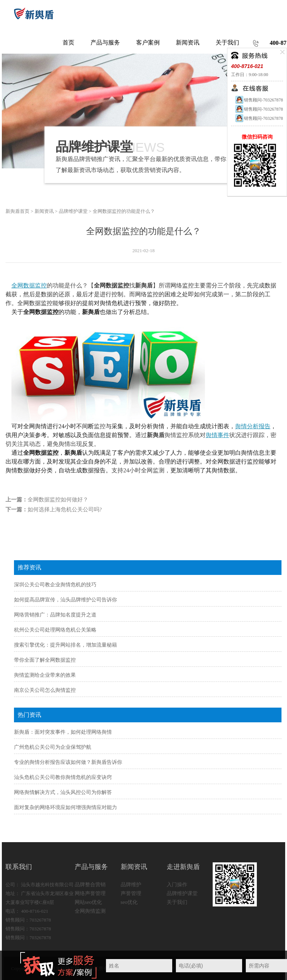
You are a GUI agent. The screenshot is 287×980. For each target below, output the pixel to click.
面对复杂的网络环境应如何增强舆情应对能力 (65, 807)
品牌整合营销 (90, 885)
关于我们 (177, 902)
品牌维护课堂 (73, 211)
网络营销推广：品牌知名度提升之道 (55, 615)
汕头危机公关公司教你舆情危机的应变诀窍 (63, 777)
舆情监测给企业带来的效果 (45, 675)
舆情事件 (217, 435)
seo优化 (129, 902)
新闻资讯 (44, 211)
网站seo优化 (88, 902)
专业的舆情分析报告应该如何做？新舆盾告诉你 (68, 762)
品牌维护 (131, 885)
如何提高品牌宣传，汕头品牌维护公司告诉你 (65, 600)
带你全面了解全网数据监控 (45, 660)
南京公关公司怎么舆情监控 (45, 690)
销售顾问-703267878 (259, 100)
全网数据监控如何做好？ (58, 500)
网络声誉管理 (90, 893)
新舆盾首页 (17, 211)
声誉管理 (131, 893)
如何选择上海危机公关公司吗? (65, 509)
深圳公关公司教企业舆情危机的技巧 (55, 585)
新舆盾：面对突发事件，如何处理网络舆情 (63, 732)
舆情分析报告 (253, 426)
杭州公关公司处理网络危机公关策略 (55, 630)
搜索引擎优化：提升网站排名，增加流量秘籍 (65, 645)
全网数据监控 (29, 285)
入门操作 (177, 885)
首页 (68, 42)
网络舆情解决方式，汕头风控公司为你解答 (63, 792)
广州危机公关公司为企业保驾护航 (53, 747)
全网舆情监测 (90, 911)
